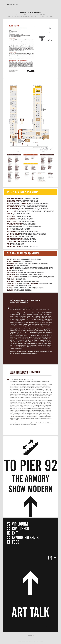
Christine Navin (11, 4)
